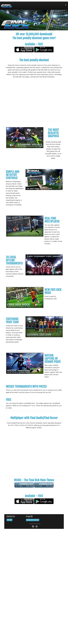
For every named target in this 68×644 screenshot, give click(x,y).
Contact (10, 520)
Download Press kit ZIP (33, 520)
